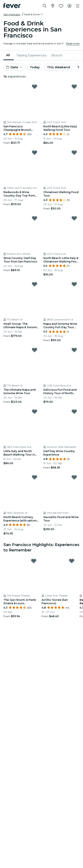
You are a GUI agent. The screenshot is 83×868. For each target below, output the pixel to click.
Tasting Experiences (31, 55)
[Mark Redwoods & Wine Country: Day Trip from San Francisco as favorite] (35, 153)
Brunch (57, 55)
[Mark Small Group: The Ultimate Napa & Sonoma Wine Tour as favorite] (35, 284)
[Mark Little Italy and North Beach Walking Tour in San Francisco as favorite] (35, 412)
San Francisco (12, 14)
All (8, 55)
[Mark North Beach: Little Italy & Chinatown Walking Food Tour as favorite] (74, 218)
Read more (73, 43)
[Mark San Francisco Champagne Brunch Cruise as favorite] (35, 87)
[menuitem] (9, 55)
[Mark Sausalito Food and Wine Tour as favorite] (74, 477)
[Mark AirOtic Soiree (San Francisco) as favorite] (72, 561)
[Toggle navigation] (78, 6)
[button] (34, 14)
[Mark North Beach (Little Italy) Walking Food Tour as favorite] (74, 87)
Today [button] (35, 67)
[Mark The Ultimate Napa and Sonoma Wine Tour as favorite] (35, 350)
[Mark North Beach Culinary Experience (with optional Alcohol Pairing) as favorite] (35, 477)
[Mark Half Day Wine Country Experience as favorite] (74, 412)
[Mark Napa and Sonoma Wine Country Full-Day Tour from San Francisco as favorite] (74, 284)
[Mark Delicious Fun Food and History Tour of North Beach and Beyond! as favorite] (74, 350)
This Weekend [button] (58, 67)
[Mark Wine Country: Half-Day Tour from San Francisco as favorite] (35, 218)
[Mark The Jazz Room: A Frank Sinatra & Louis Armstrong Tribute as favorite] (34, 561)
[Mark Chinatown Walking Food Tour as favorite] (74, 153)
